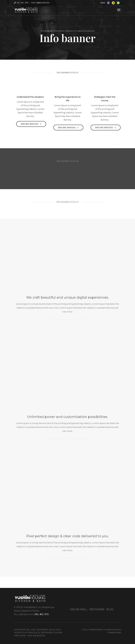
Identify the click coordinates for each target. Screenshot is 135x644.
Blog (110, 609)
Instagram (97, 609)
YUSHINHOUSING (114, 633)
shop (103, 3)
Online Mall (78, 609)
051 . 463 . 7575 (21, 3)
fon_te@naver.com (40, 3)
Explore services (31, 124)
